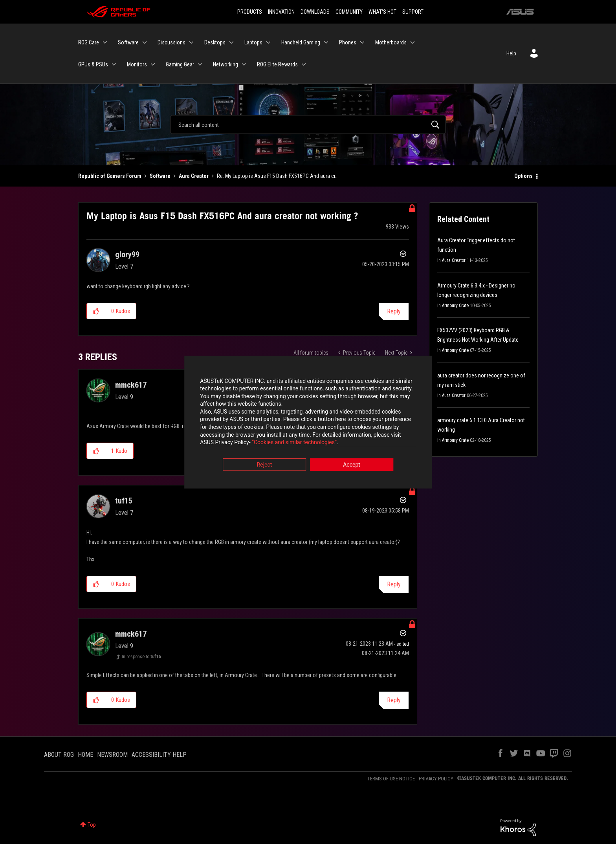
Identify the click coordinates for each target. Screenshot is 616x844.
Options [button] (523, 176)
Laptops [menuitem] (253, 42)
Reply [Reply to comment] (394, 584)
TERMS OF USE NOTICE (391, 779)
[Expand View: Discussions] (191, 42)
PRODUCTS (250, 12)
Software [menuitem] (128, 42)
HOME (85, 755)
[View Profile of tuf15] (124, 501)
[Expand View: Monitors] (153, 64)
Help (511, 53)
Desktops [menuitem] (215, 42)
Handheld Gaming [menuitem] (301, 42)
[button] (96, 311)
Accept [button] (352, 465)
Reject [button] (265, 465)
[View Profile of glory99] (127, 254)
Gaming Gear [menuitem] (180, 64)
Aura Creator (194, 176)
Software (160, 176)
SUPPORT (413, 12)
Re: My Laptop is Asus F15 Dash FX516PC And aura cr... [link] (278, 176)
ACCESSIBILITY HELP (159, 755)
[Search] (308, 124)
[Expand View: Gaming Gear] (200, 64)
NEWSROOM (112, 755)
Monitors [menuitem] (137, 64)
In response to (141, 657)
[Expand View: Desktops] (231, 42)
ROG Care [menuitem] (89, 42)
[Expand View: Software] (145, 42)
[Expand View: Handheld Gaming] (326, 42)
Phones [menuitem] (348, 42)
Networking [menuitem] (225, 64)
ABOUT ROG (59, 755)
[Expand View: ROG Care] (105, 42)
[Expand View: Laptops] (268, 42)
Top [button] (92, 825)
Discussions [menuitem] (171, 42)
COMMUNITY (349, 12)
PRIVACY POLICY (436, 779)
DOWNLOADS (315, 12)
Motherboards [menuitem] (391, 42)
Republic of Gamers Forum (110, 176)
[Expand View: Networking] (244, 64)
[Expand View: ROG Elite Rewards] (304, 64)
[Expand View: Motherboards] (412, 42)
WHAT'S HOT (382, 12)
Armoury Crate (455, 306)
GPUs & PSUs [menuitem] (93, 64)
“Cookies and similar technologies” (257, 443)
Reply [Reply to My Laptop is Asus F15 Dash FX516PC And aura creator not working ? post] (394, 311)
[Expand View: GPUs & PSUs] (114, 64)
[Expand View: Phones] (362, 42)
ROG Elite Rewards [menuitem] (277, 64)
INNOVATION (281, 12)
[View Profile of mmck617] (131, 385)
